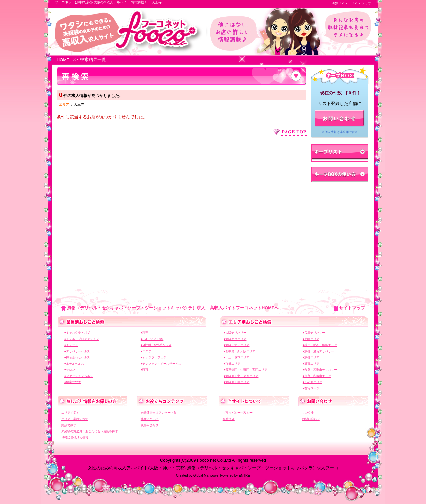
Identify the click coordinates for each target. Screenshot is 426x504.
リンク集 (308, 413)
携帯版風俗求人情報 (75, 438)
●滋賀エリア (311, 364)
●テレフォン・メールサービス (161, 364)
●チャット (71, 345)
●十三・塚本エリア (236, 357)
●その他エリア (312, 382)
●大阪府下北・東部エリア (241, 376)
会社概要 (229, 419)
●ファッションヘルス (78, 376)
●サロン (69, 370)
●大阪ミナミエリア (236, 345)
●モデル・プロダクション (81, 339)
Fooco (203, 460)
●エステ (146, 351)
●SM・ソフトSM (152, 339)
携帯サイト (340, 3)
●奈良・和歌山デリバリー (320, 370)
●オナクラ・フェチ (154, 357)
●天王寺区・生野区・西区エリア (245, 370)
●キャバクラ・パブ (77, 333)
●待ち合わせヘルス (77, 357)
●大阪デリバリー (235, 333)
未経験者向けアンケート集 (159, 413)
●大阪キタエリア (235, 339)
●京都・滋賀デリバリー (318, 351)
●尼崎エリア (311, 339)
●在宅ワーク (311, 388)
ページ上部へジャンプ (290, 132)
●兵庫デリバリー (314, 333)
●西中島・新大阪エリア (239, 351)
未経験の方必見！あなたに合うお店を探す (90, 431)
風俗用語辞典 (150, 425)
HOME (63, 60)
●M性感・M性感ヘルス (156, 345)
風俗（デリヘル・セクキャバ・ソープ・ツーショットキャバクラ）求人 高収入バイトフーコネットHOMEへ (173, 308)
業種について (150, 419)
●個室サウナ (72, 382)
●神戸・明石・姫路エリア (320, 345)
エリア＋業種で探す (75, 419)
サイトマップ (361, 3)
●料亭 (145, 333)
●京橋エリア (232, 364)
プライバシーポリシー (238, 413)
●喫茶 (145, 370)
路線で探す (69, 425)
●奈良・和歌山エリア (317, 376)
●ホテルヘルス (74, 364)
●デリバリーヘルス (77, 351)
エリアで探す (70, 413)
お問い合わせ (311, 419)
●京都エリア (311, 357)
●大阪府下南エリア (236, 382)
